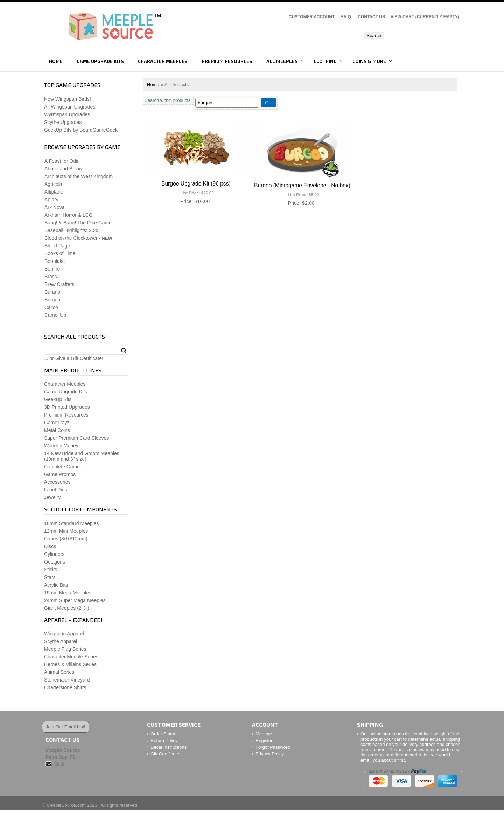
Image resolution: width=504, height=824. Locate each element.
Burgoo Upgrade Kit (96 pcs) (196, 184)
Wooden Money (61, 446)
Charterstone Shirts (65, 687)
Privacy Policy (270, 754)
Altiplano (54, 192)
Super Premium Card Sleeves (76, 438)
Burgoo (52, 300)
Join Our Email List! (66, 727)
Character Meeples (163, 61)
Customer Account (312, 17)
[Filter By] (227, 103)
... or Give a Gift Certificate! (74, 358)
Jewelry (52, 497)
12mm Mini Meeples (66, 531)
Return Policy (164, 741)
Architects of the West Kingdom (79, 176)
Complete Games (63, 467)
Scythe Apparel (61, 641)
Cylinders (54, 554)
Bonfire (52, 269)
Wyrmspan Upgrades (67, 114)
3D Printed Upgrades (67, 407)
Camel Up (55, 315)
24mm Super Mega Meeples (75, 600)
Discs (50, 546)
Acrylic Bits (56, 585)
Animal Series (59, 672)
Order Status (163, 734)
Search (124, 351)
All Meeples (282, 61)
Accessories (57, 482)
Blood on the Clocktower (71, 238)
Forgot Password (273, 747)
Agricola (53, 184)
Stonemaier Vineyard (67, 680)
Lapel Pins (55, 490)
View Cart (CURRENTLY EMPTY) (425, 17)
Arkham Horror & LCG (69, 215)
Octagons (55, 562)
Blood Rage (57, 246)
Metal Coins (57, 430)
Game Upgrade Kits (100, 61)
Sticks (51, 570)
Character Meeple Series (71, 657)
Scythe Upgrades (63, 122)
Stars (50, 577)
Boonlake (55, 261)
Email (59, 764)
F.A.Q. (346, 17)
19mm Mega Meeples (68, 593)
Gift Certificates (166, 754)
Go (268, 103)
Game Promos (60, 474)
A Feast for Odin (62, 161)
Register (264, 741)
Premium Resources (227, 61)
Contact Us (371, 17)
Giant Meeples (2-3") (67, 608)
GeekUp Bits (58, 399)
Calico (51, 307)
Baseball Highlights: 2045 (72, 230)
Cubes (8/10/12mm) (66, 539)
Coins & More (369, 61)
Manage (264, 734)
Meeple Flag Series (65, 649)
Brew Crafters (59, 284)
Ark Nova (55, 207)
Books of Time (60, 253)
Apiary (51, 200)
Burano (52, 292)
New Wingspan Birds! (68, 99)
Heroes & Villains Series (70, 664)
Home (56, 61)
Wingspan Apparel (64, 634)
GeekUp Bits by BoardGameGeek (81, 130)
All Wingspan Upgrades (70, 107)
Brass (51, 277)
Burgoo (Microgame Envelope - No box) (302, 185)
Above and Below (64, 169)
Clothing (325, 61)
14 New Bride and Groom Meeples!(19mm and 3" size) (82, 456)
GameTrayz (57, 423)
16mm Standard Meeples (71, 523)
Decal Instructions (169, 747)
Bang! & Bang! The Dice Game (78, 223)
